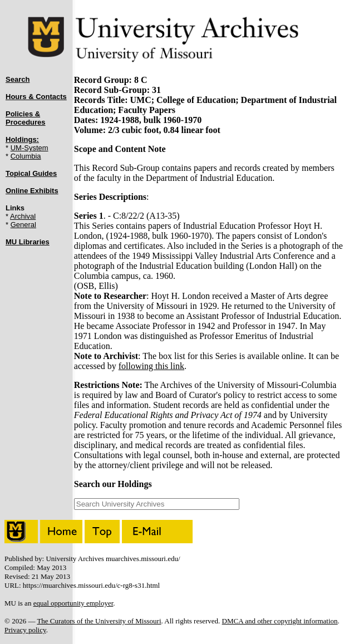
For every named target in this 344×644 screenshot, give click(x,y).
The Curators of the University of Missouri (99, 621)
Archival (23, 216)
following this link (151, 366)
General (23, 225)
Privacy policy (25, 630)
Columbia (26, 156)
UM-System (30, 148)
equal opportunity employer (73, 603)
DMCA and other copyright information (280, 621)
